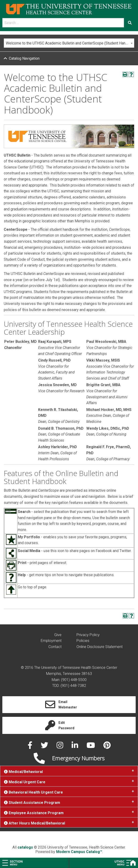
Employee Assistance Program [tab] (34, 813)
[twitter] (45, 747)
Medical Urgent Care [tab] (25, 782)
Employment (51, 641)
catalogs (25, 847)
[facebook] (30, 747)
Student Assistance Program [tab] (32, 803)
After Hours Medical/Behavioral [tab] (34, 823)
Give (58, 635)
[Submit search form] (130, 23)
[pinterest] (107, 747)
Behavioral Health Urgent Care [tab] (33, 792)
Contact (55, 647)
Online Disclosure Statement (100, 647)
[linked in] (75, 747)
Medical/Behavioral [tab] (23, 772)
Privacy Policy (88, 635)
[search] (63, 23)
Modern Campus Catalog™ (79, 852)
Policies (83, 641)
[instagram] (60, 747)
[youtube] (91, 747)
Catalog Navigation (24, 58)
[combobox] (69, 43)
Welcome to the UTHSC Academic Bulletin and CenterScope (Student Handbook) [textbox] (70, 43)
